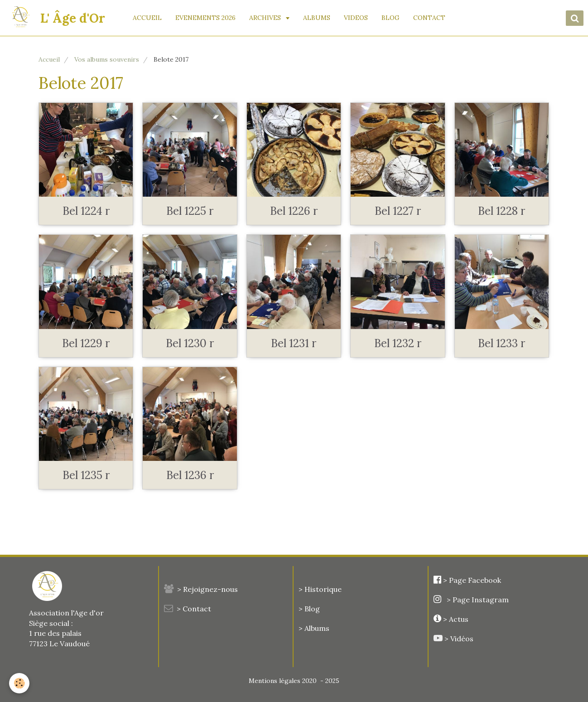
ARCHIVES (266, 18)
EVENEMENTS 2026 (206, 18)
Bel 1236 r (190, 475)
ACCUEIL (148, 18)
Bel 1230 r (190, 343)
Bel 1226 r (294, 211)
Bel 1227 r (398, 211)
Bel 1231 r (294, 343)
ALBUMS (317, 18)
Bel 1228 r (501, 211)
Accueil (49, 59)
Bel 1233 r (501, 343)
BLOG (391, 18)
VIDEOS (356, 18)
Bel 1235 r (86, 475)
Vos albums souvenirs (107, 59)
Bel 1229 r (86, 343)
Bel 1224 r (86, 211)
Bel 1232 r (398, 343)
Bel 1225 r (190, 211)
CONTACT (430, 18)
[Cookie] (19, 683)
